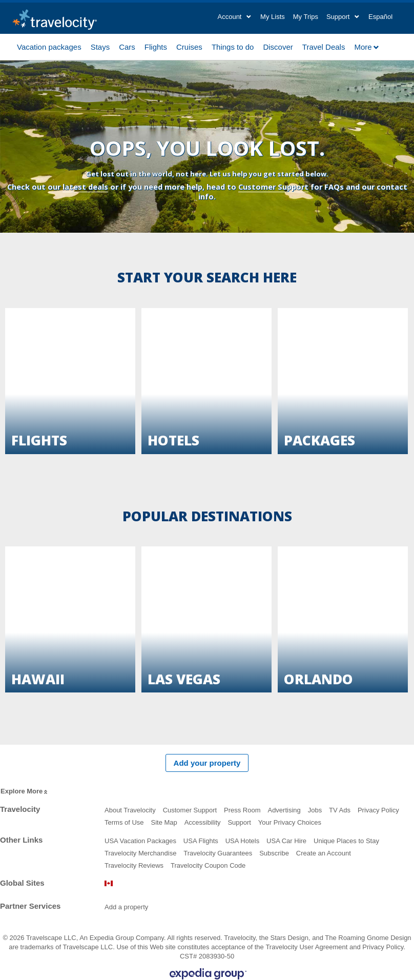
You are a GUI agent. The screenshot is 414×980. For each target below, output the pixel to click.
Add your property (207, 763)
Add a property (126, 907)
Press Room (242, 810)
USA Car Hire (286, 841)
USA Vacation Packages (140, 841)
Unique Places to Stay (346, 841)
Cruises (189, 46)
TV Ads (340, 810)
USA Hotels (242, 841)
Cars (127, 46)
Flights (156, 46)
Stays (100, 46)
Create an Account (324, 853)
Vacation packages (49, 46)
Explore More (25, 792)
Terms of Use (124, 822)
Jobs (315, 810)
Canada (109, 883)
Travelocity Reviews (134, 865)
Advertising (284, 810)
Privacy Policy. (384, 947)
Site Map (164, 822)
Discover (278, 46)
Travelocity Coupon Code (208, 865)
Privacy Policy (378, 810)
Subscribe (274, 853)
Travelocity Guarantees (218, 853)
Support (239, 822)
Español (380, 17)
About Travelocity (130, 810)
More (367, 47)
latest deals (85, 187)
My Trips (306, 17)
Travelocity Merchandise (140, 853)
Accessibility (203, 822)
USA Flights (201, 841)
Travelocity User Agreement (306, 947)
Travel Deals (324, 46)
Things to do (233, 46)
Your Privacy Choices (290, 822)
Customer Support (273, 187)
